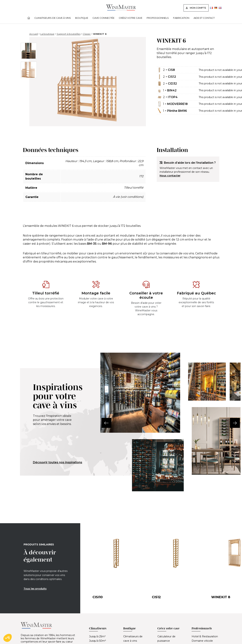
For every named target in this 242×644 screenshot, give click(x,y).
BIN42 (172, 90)
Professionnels (158, 18)
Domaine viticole (202, 641)
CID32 (172, 84)
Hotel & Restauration (205, 636)
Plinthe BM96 (177, 111)
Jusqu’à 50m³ (98, 641)
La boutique (47, 34)
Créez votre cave (131, 18)
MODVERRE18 (177, 104)
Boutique (82, 18)
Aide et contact (204, 18)
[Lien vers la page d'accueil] (121, 9)
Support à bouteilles (69, 34)
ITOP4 (173, 97)
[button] (100, 423)
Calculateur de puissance (166, 639)
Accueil (34, 34)
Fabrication (181, 18)
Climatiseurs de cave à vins (53, 18)
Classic (87, 34)
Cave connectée (103, 18)
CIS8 (171, 70)
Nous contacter (170, 176)
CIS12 (172, 77)
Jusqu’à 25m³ (97, 636)
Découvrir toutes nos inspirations (58, 462)
